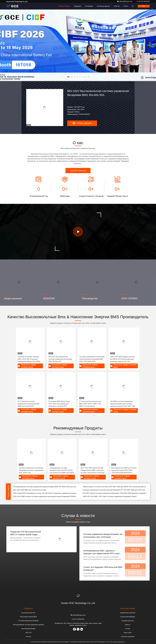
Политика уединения (128, 637)
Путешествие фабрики (128, 617)
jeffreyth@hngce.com (125, 1)
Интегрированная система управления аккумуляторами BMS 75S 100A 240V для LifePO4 (46, 487)
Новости (128, 625)
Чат (144, 6)
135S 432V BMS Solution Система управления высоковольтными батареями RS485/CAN (46, 497)
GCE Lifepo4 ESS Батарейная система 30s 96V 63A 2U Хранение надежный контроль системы (46, 493)
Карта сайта (128, 633)
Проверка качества (128, 621)
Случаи (128, 629)
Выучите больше (78, 170)
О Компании (89, 6)
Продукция (78, 6)
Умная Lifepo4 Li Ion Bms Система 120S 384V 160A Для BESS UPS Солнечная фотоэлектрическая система (115, 487)
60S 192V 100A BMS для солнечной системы (30, 490)
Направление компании (128, 613)
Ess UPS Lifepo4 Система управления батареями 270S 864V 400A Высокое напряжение (115, 493)
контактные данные (103, 6)
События (117, 6)
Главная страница (64, 6)
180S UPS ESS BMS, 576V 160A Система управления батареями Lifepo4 (110, 497)
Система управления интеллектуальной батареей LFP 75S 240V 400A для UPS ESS (114, 490)
